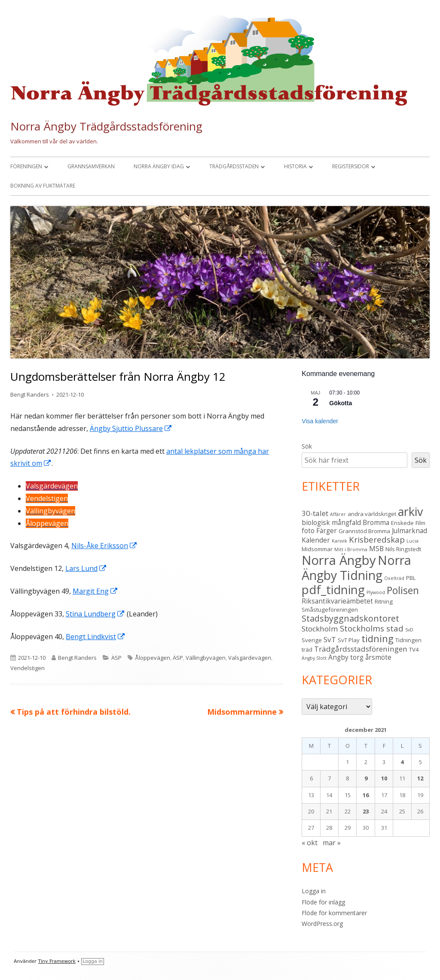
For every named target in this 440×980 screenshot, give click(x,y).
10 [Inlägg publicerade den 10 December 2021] (384, 778)
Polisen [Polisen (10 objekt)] (403, 590)
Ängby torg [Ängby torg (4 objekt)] (346, 657)
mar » (332, 843)
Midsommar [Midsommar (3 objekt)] (317, 549)
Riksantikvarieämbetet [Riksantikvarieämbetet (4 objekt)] (337, 601)
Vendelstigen (27, 668)
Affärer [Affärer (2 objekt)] (338, 514)
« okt (310, 843)
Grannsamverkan (91, 166)
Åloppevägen (153, 658)
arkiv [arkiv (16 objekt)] (410, 511)
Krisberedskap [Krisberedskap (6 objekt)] (377, 539)
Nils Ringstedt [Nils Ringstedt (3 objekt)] (403, 549)
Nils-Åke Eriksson (104, 546)
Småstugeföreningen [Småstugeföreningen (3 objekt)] (330, 610)
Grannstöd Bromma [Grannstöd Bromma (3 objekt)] (364, 531)
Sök (307, 446)
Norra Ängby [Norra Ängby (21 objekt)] (339, 560)
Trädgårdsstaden (234, 166)
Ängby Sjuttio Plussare (131, 428)
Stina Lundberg (95, 614)
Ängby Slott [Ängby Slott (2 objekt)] (314, 658)
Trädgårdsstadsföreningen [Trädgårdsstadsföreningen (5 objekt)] (361, 649)
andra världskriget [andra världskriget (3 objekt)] (372, 514)
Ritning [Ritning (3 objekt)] (384, 601)
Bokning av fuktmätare (43, 186)
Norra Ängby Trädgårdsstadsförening (106, 126)
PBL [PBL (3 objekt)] (411, 578)
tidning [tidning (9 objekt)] (377, 639)
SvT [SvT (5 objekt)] (330, 639)
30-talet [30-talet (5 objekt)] (315, 513)
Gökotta (341, 403)
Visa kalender (320, 421)
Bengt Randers (30, 394)
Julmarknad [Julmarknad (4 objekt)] (409, 531)
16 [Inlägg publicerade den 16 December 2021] (366, 795)
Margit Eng (95, 591)
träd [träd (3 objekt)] (307, 649)
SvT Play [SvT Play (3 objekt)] (349, 640)
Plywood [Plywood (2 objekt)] (376, 592)
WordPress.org (322, 924)
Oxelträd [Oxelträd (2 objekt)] (394, 578)
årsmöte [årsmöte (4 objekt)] (378, 657)
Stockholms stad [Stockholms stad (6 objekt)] (372, 628)
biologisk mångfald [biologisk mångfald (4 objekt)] (331, 522)
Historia (295, 166)
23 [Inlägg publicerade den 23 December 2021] (366, 811)
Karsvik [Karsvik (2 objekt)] (339, 541)
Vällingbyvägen (206, 658)
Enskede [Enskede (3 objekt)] (402, 523)
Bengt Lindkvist (96, 637)
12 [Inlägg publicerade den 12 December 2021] (420, 778)
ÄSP (116, 658)
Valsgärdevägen (250, 658)
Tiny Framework (57, 961)
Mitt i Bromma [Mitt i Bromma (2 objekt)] (351, 549)
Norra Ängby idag (159, 166)
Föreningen (26, 166)
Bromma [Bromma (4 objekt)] (376, 522)
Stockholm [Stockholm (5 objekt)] (320, 629)
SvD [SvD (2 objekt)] (409, 630)
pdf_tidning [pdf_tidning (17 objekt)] (333, 590)
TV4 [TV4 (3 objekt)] (414, 649)
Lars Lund (86, 568)
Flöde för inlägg (323, 902)
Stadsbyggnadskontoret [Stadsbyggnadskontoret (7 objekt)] (350, 618)
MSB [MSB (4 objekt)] (376, 549)
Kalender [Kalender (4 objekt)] (316, 540)
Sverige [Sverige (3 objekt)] (312, 640)
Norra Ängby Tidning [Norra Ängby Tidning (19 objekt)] (356, 568)
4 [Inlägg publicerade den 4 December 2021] (402, 762)
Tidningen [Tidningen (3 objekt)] (408, 640)
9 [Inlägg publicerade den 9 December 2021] (366, 778)
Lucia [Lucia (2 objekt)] (412, 541)
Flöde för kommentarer (334, 913)
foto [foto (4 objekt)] (308, 531)
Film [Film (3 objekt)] (420, 523)
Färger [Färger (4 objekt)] (327, 531)
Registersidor (351, 166)
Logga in (314, 891)
